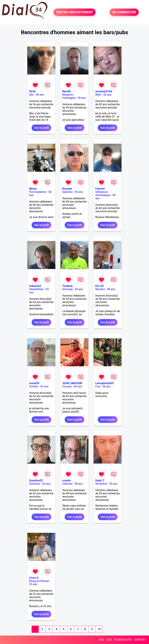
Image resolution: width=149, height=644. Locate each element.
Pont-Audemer (38, 192)
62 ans (107, 95)
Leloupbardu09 (104, 383)
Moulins (100, 289)
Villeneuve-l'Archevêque (103, 194)
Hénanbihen (36, 289)
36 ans (106, 386)
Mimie (33, 189)
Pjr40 (32, 91)
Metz (98, 95)
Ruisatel (67, 189)
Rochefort (101, 484)
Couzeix (67, 386)
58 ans (111, 289)
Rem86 (66, 91)
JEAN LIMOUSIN (72, 383)
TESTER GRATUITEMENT (75, 12)
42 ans (46, 484)
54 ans (79, 289)
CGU (109, 640)
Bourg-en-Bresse (39, 581)
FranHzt (100, 189)
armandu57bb (104, 91)
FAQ (102, 640)
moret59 (34, 383)
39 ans (82, 98)
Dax (31, 95)
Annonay (67, 289)
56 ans (40, 95)
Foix (98, 386)
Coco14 (34, 578)
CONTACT (140, 640)
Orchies (34, 386)
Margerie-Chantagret (69, 96)
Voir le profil (41, 128)
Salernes (67, 192)
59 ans (79, 192)
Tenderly (67, 286)
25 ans (33, 584)
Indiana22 (35, 286)
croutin (66, 480)
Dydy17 (100, 480)
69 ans (78, 386)
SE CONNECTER (124, 12)
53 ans (113, 484)
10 (99, 629)
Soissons (35, 484)
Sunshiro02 (36, 480)
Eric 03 (99, 286)
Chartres (67, 484)
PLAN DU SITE (123, 640)
